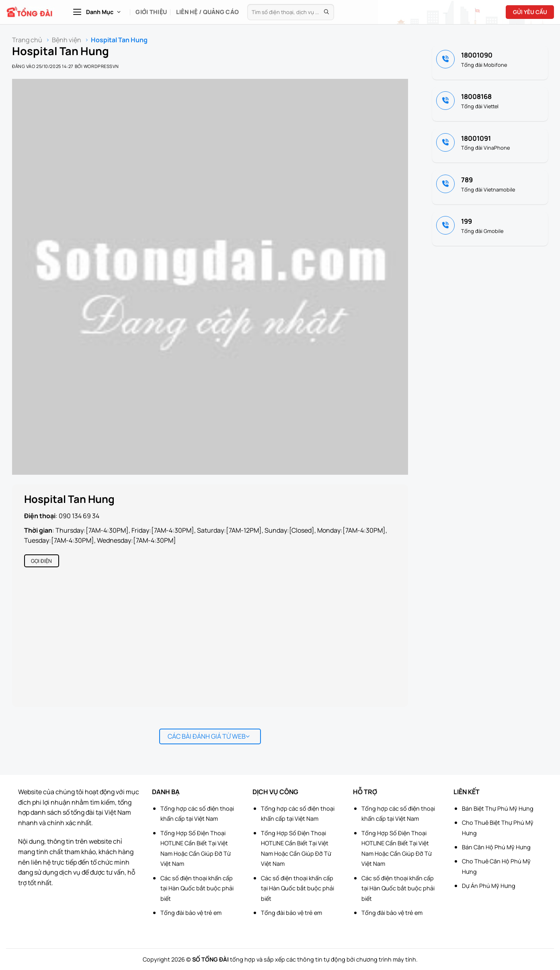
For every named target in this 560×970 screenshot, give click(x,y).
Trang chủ (27, 40)
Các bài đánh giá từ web (209, 736)
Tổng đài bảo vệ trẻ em (191, 913)
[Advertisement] (520, 849)
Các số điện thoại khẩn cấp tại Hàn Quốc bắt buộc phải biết (197, 888)
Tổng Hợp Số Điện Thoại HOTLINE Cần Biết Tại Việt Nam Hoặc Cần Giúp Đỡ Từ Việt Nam (196, 848)
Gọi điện (41, 561)
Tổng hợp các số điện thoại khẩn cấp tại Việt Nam (197, 814)
